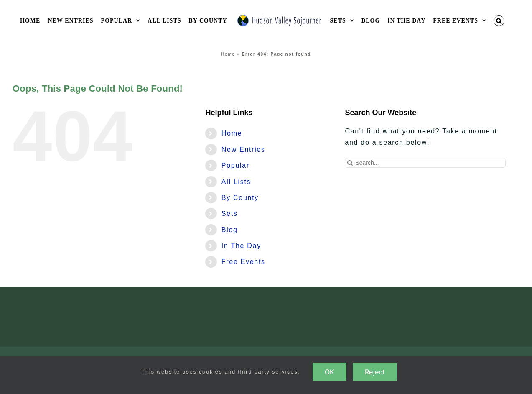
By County (240, 198)
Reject (375, 372)
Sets (230, 214)
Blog (230, 230)
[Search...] (425, 163)
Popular (235, 165)
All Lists (236, 182)
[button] (499, 21)
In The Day (241, 246)
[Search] (350, 163)
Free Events (243, 262)
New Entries (243, 150)
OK (330, 372)
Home (228, 54)
